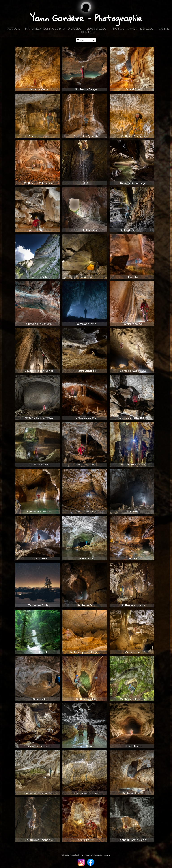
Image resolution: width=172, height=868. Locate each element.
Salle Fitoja (133, 512)
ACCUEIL (14, 29)
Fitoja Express (39, 559)
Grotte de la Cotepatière (39, 183)
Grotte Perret (39, 652)
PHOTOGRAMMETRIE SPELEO (133, 29)
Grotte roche (133, 652)
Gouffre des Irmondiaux (39, 840)
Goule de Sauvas (39, 465)
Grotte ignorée (133, 324)
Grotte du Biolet (39, 277)
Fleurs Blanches (86, 371)
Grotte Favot (133, 746)
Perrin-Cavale (86, 746)
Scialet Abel (133, 89)
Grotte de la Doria (86, 465)
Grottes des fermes (86, 793)
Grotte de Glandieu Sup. (39, 793)
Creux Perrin (86, 840)
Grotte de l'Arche (86, 418)
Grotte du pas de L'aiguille (86, 652)
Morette (133, 277)
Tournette (86, 277)
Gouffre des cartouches (39, 371)
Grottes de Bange (86, 89)
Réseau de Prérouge (133, 183)
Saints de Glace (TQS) (133, 371)
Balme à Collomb (86, 324)
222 (86, 183)
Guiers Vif (39, 699)
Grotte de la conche (133, 605)
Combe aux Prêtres (39, 512)
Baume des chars (39, 136)
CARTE (164, 29)
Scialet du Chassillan (133, 465)
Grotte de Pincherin (133, 136)
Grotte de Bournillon (86, 230)
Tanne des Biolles (39, 605)
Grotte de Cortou (86, 699)
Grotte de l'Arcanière (39, 324)
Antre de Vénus (39, 89)
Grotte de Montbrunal (133, 230)
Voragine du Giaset (39, 746)
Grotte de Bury (86, 605)
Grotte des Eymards (86, 136)
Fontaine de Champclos (39, 418)
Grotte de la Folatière (133, 699)
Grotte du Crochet (133, 793)
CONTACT (88, 32)
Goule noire (86, 559)
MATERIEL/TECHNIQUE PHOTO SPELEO (53, 29)
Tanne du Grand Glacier (133, 840)
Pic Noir (133, 559)
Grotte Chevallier (86, 512)
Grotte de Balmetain (39, 230)
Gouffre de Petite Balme (133, 418)
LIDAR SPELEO (97, 29)
